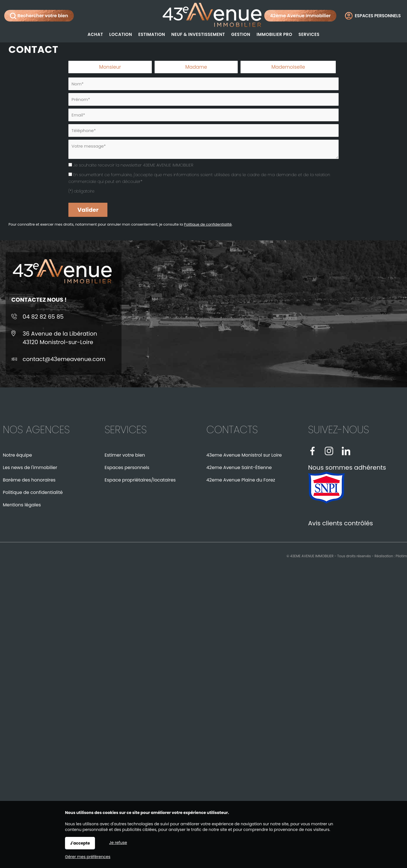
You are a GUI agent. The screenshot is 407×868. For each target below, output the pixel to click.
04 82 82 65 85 (43, 317)
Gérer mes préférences (88, 857)
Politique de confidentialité (208, 224)
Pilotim (401, 556)
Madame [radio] (196, 67)
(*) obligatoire (81, 191)
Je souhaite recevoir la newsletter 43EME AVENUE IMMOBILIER (133, 165)
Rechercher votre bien (39, 16)
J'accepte (80, 843)
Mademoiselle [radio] (288, 67)
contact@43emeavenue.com (64, 359)
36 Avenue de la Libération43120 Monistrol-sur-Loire (60, 338)
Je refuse (118, 843)
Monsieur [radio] (110, 67)
